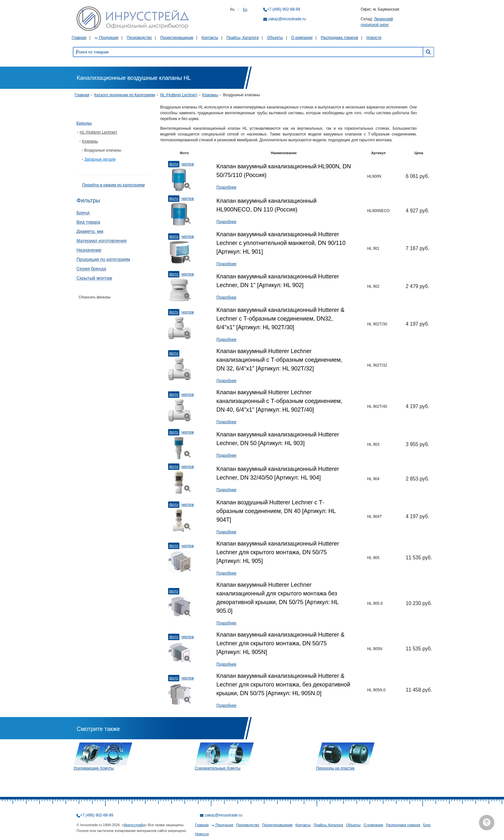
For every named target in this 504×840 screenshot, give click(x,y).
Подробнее (226, 187)
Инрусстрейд (134, 825)
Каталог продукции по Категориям (125, 95)
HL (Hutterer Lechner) (179, 95)
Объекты (275, 38)
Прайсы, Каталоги (243, 38)
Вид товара (88, 222)
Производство (139, 38)
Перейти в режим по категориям (113, 185)
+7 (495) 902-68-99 (284, 9)
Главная (79, 38)
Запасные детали (100, 159)
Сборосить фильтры (95, 297)
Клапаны (210, 95)
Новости (374, 38)
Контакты (210, 38)
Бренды (84, 123)
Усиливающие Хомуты (94, 768)
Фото (174, 164)
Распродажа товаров (339, 38)
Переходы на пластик (335, 768)
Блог (427, 825)
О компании (302, 38)
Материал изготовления (102, 241)
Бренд (83, 213)
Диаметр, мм (90, 231)
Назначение (89, 250)
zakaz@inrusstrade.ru (287, 19)
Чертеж (188, 164)
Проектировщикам (177, 38)
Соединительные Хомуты (218, 768)
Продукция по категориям (103, 259)
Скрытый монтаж (94, 278)
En (245, 9)
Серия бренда (91, 269)
